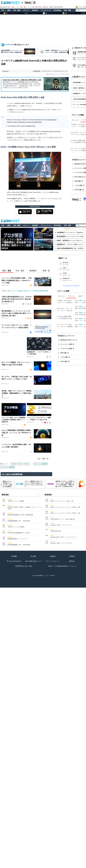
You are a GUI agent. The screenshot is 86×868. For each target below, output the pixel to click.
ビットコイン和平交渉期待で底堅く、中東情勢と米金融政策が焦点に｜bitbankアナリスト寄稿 (17, 280)
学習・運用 (67, 10)
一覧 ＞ (83, 229)
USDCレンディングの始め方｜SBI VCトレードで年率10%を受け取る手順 (27, 291)
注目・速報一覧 (43, 459)
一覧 (82, 291)
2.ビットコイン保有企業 (41, 464)
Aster (78, 140)
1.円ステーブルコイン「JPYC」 (20, 464)
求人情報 (33, 556)
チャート (26, 10)
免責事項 (53, 556)
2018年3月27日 (31, 126)
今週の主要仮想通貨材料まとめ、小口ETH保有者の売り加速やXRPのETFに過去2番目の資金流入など (17, 299)
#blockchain (21, 122)
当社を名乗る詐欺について (33, 561)
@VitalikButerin (52, 120)
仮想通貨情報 (37, 71)
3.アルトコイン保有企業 (8, 467)
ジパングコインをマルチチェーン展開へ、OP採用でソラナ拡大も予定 (39, 419)
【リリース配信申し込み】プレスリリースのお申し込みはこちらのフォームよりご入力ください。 (47, 484)
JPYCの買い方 (65, 362)
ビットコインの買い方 (67, 344)
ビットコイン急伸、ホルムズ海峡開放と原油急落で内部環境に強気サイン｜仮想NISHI (13, 420)
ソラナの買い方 (65, 357)
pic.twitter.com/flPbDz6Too (34, 122)
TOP (3, 10)
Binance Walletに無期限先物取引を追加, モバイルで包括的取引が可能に (73, 318)
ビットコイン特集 (18, 7)
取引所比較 (57, 10)
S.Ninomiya (5, 71)
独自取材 (35, 10)
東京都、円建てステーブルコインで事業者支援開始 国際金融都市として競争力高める (17, 393)
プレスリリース (46, 10)
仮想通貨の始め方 (6, 7)
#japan (15, 122)
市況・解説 (17, 10)
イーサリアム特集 (29, 7)
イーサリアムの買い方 (67, 349)
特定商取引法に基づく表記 (24, 566)
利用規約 (72, 556)
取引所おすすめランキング (69, 340)
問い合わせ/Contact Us (14, 561)
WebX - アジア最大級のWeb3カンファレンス (62, 566)
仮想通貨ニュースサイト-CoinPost (46, 576)
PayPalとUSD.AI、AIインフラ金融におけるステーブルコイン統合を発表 (74, 310)
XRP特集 (39, 7)
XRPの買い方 (65, 353)
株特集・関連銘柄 (48, 7)
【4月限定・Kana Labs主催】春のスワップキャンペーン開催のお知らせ (74, 302)
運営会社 (72, 561)
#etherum (10, 122)
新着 (9, 10)
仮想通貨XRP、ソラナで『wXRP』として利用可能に (39, 353)
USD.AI (78, 132)
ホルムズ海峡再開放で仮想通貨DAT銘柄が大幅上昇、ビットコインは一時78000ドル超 (17, 433)
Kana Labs (79, 124)
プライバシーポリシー (53, 561)
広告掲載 (14, 556)
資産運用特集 (59, 7)
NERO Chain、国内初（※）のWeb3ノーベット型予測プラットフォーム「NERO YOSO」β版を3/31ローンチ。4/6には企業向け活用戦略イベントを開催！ (16, 485)
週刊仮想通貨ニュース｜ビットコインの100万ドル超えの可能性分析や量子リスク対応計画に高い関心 (16, 313)
